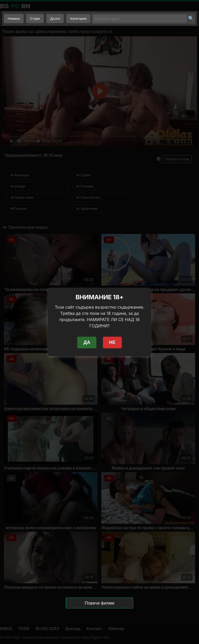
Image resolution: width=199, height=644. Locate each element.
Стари (35, 19)
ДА (87, 342)
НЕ (112, 342)
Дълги (55, 19)
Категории (78, 19)
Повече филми (99, 603)
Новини (14, 19)
